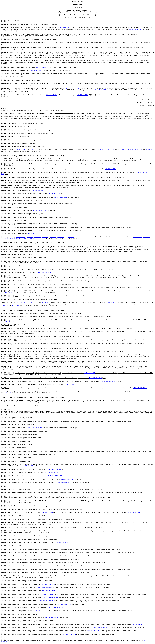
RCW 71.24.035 (21, 150)
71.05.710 (45, 237)
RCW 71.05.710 (137, 624)
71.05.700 (30, 237)
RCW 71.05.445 (26, 304)
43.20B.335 (150, 150)
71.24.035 (111, 150)
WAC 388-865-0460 (94, 631)
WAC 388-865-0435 (64, 604)
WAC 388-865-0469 (135, 29)
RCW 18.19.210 (47, 513)
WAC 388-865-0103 (51, 473)
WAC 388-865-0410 (45, 587)
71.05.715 (53, 237)
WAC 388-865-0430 (46, 601)
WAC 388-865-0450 (56, 607)
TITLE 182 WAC (89, 373)
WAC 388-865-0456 (52, 617)
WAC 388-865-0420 (47, 594)
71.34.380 (45, 302)
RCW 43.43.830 (110, 169)
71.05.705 (38, 237)
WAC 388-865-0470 (55, 469)
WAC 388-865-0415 (48, 591)
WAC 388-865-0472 (68, 479)
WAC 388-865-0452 (8, 293)
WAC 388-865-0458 (100, 627)
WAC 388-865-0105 (60, 197)
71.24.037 (35, 150)
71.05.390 (37, 304)
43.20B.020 (138, 150)
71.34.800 (123, 150)
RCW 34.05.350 (42, 67)
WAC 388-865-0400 (63, 28)
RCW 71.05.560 (102, 150)
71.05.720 (61, 237)
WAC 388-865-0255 (140, 388)
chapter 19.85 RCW (72, 88)
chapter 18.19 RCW (62, 543)
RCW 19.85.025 (100, 90)
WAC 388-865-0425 (51, 597)
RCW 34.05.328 (52, 95)
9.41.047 (131, 150)
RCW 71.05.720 (33, 234)
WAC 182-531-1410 (35, 428)
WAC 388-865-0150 (38, 190)
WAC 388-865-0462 (69, 634)
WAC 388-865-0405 (101, 496)
